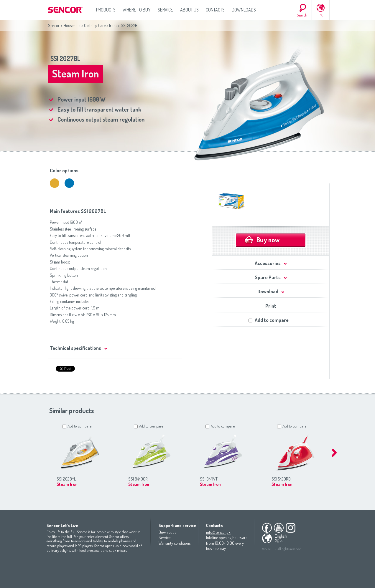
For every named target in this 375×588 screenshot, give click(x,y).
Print (271, 306)
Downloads (244, 10)
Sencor (54, 25)
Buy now (268, 240)
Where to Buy (137, 10)
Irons (113, 25)
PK (320, 15)
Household (72, 25)
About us (189, 10)
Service (165, 10)
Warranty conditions (175, 543)
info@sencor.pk (218, 532)
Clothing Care (95, 25)
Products (106, 10)
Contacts (215, 10)
